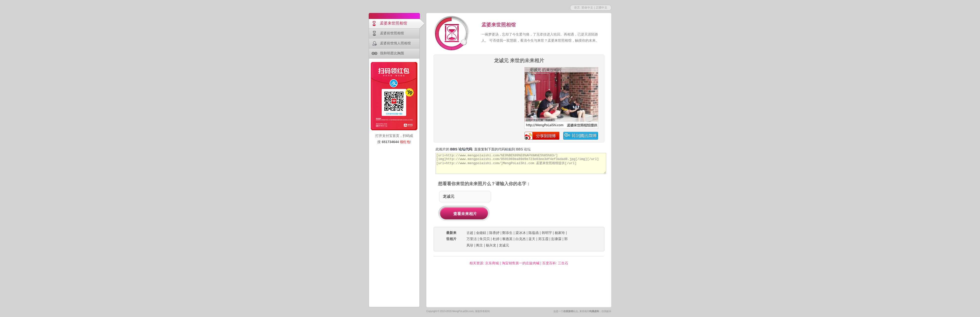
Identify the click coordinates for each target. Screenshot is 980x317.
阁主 (479, 245)
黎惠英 (507, 239)
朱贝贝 (485, 239)
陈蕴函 (534, 233)
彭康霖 (556, 239)
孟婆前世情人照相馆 (395, 43)
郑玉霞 (543, 239)
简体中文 (587, 8)
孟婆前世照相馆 (392, 33)
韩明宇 (547, 233)
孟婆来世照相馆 (393, 23)
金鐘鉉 (481, 233)
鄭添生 (507, 233)
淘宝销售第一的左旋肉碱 (521, 263)
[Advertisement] (477, 82)
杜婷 (496, 239)
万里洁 (472, 239)
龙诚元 (504, 245)
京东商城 (492, 263)
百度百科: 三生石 (555, 263)
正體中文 (601, 8)
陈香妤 (494, 233)
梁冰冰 (521, 233)
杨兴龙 (491, 245)
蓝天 (532, 239)
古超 (470, 233)
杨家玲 (560, 233)
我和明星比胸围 (392, 53)
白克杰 (521, 239)
